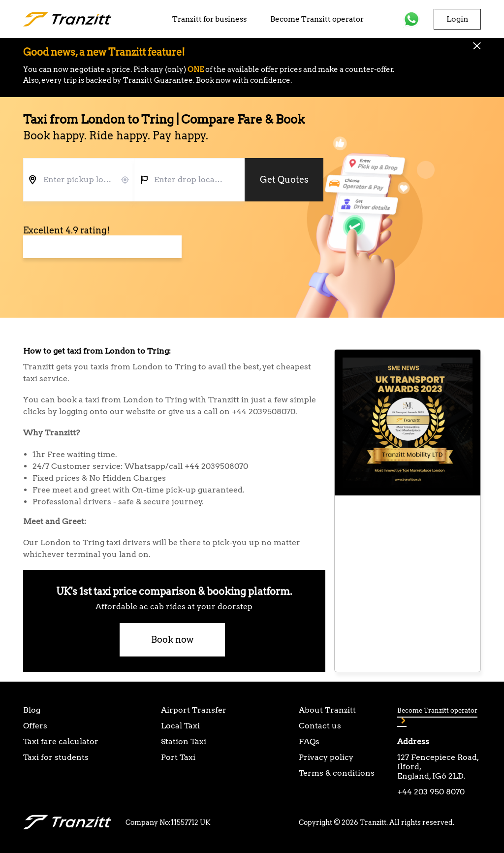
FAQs (309, 741)
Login (457, 19)
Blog (32, 710)
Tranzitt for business (209, 19)
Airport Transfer (194, 710)
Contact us (320, 726)
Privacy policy (326, 757)
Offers (35, 726)
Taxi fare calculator (61, 741)
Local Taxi (180, 726)
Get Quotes (284, 180)
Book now (172, 640)
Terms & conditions (337, 773)
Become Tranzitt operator (317, 19)
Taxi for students (56, 757)
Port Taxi (178, 757)
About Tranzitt (327, 710)
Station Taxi (184, 741)
